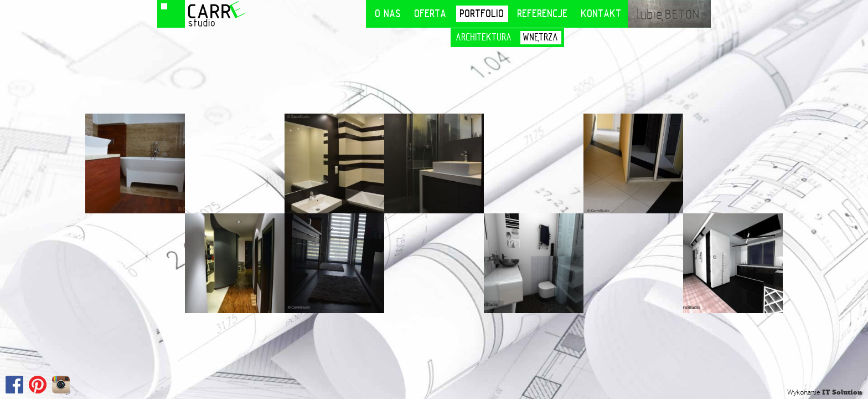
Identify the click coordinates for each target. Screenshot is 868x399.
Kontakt (601, 14)
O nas (388, 14)
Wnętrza (541, 37)
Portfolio (482, 14)
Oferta (431, 14)
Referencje (543, 14)
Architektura (484, 37)
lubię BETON (669, 14)
